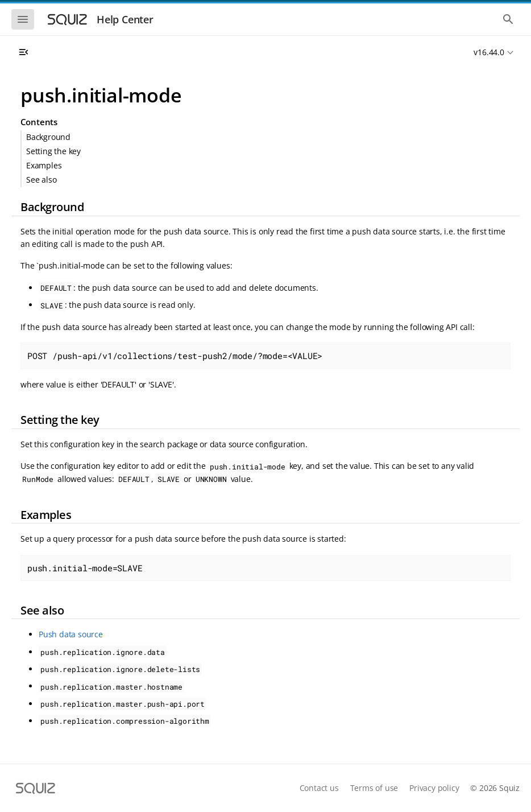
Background (48, 137)
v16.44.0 (489, 52)
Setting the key (53, 151)
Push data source (71, 634)
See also (41, 180)
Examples (44, 165)
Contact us (319, 788)
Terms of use (374, 788)
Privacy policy (434, 788)
